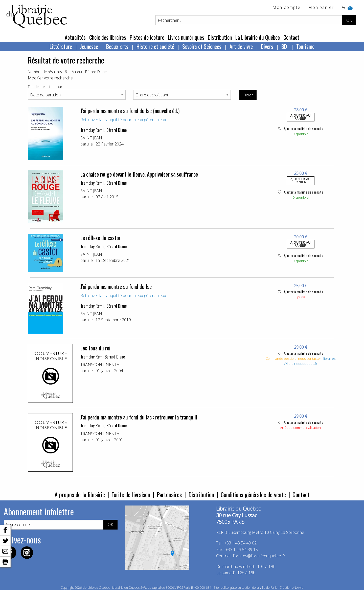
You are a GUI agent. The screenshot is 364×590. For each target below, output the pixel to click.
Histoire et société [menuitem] (155, 46)
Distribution (220, 37)
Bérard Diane (117, 130)
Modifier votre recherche (50, 78)
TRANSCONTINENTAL (101, 365)
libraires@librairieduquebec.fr (310, 361)
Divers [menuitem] (267, 46)
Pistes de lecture (147, 37)
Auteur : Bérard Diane (89, 72)
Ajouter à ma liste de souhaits (301, 128)
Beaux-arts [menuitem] (117, 46)
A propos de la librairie (80, 494)
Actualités (75, 37)
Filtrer (248, 95)
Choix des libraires (108, 37)
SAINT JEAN (91, 138)
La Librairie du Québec (258, 37)
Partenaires (169, 494)
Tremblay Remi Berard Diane (103, 357)
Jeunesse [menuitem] (89, 46)
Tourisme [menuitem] (305, 46)
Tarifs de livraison (131, 494)
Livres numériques (186, 37)
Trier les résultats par (45, 87)
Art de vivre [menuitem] (241, 46)
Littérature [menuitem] (61, 46)
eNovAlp (298, 588)
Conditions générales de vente (253, 494)
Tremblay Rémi (92, 130)
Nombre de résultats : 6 (47, 72)
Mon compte (287, 8)
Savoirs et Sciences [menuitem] (202, 46)
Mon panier (321, 8)
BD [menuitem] (285, 46)
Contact (291, 37)
